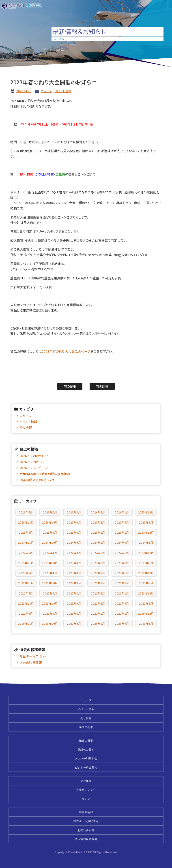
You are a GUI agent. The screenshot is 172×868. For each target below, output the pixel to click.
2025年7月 (122, 522)
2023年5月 (26, 573)
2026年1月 (122, 512)
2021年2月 (98, 613)
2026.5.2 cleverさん (34, 456)
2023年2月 (98, 573)
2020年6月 (146, 623)
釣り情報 (26, 428)
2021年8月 (98, 603)
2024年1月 (122, 553)
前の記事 (70, 386)
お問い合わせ (86, 830)
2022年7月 (122, 583)
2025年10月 (50, 522)
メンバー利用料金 (86, 758)
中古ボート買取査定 (86, 821)
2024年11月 (26, 542)
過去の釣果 (86, 727)
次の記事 (102, 386)
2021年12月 (146, 593)
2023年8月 (98, 563)
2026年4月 (50, 512)
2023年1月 (122, 573)
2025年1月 (122, 532)
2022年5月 (26, 593)
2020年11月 (26, 623)
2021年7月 (122, 603)
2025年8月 (98, 522)
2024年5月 (26, 553)
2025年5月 (26, 532)
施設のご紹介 (86, 749)
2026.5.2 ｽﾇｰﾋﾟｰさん (34, 468)
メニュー (166, 6)
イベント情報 (63, 91)
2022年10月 (50, 583)
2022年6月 (146, 583)
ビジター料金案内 (86, 767)
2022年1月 (122, 593)
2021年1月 (122, 613)
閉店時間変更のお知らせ (37, 480)
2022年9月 (74, 583)
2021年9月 (74, 603)
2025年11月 (26, 522)
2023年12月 (146, 553)
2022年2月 (98, 593)
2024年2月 (98, 553)
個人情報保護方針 (86, 839)
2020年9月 (74, 623)
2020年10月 (50, 623)
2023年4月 (50, 573)
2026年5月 (26, 512)
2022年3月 (74, 593)
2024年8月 (98, 542)
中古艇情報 (86, 812)
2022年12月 (146, 573)
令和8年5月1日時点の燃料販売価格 (45, 474)
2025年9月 (74, 522)
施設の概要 (86, 741)
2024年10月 (50, 542)
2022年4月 (50, 593)
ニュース (46, 91)
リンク (86, 799)
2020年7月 (122, 623)
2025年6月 (146, 522)
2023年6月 (146, 563)
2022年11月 (26, 583)
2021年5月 (26, 613)
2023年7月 (122, 563)
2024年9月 (74, 542)
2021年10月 (50, 603)
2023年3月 (74, 573)
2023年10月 (50, 563)
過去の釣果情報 (31, 662)
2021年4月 (50, 613)
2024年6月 (146, 542)
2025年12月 (146, 512)
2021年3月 (74, 613)
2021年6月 (146, 603)
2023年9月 (74, 563)
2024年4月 (50, 553)
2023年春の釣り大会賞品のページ (66, 351)
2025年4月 (50, 532)
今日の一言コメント (33, 656)
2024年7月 (122, 542)
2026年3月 (74, 512)
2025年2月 (98, 532)
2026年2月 (98, 512)
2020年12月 (146, 613)
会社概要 (86, 781)
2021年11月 (26, 603)
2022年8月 (98, 583)
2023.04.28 (24, 91)
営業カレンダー (86, 790)
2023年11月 (26, 563)
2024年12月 (146, 532)
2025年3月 (74, 532)
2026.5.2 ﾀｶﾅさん (32, 462)
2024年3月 (74, 553)
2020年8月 (98, 623)
